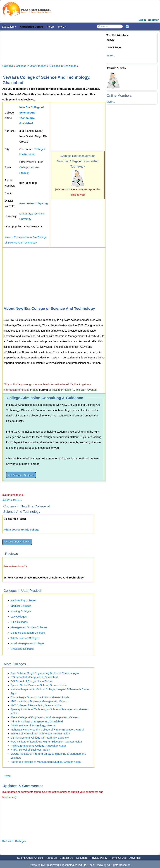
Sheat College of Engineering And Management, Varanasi (45, 717)
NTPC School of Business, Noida (30, 750)
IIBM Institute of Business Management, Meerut (39, 701)
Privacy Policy (99, 858)
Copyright (82, 858)
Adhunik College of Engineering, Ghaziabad (37, 721)
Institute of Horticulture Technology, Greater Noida (40, 733)
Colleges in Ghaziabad (63, 66)
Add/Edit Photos (12, 500)
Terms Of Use (118, 858)
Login (142, 20)
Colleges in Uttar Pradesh (31, 66)
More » (62, 27)
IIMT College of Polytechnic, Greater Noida (36, 705)
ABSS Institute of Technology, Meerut (33, 725)
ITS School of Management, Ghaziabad (34, 677)
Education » (9, 27)
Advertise (135, 858)
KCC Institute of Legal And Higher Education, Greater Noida (46, 742)
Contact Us (66, 858)
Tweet (8, 776)
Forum (51, 27)
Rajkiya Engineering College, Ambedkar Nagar (38, 746)
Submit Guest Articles (30, 858)
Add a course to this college (21, 530)
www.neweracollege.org (34, 203)
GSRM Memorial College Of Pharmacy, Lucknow (40, 738)
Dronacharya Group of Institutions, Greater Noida (40, 697)
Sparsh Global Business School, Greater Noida (39, 685)
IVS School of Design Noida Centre (32, 681)
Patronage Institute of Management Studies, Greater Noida (46, 762)
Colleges (8, 66)
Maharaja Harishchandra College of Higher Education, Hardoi (47, 730)
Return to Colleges (14, 841)
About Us (51, 858)
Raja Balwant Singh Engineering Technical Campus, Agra (45, 673)
